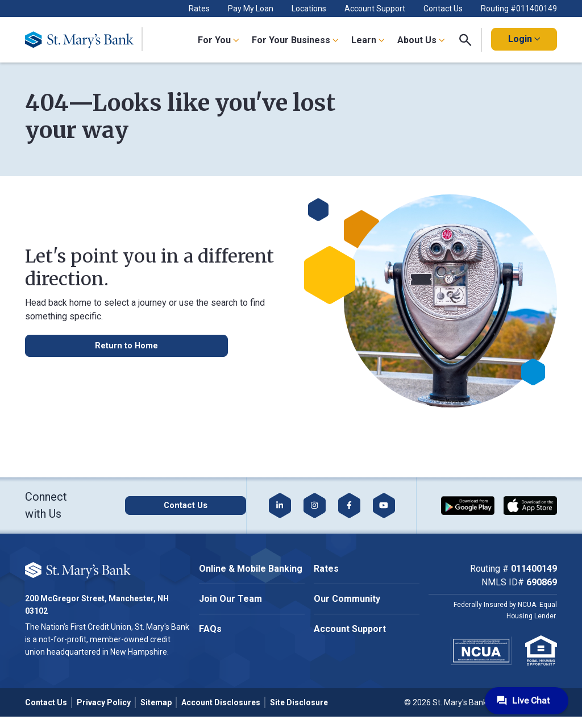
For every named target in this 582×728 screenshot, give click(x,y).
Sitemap (156, 702)
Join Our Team (230, 599)
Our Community (347, 599)
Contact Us (443, 9)
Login (524, 39)
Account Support (375, 9)
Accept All (127, 612)
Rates (199, 9)
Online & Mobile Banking (251, 569)
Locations (309, 9)
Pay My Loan (251, 9)
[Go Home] (84, 40)
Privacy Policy (104, 702)
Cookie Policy (129, 577)
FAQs (210, 629)
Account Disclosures (221, 702)
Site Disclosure (299, 702)
